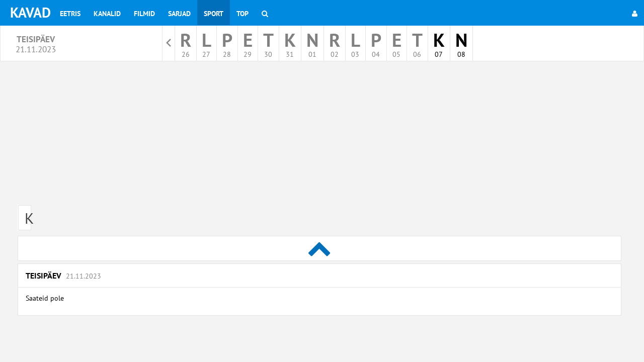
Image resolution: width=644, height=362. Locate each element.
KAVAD (30, 12)
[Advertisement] (319, 137)
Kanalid (107, 14)
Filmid (144, 14)
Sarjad (179, 14)
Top (243, 14)
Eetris (70, 14)
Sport (214, 14)
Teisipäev (63, 276)
